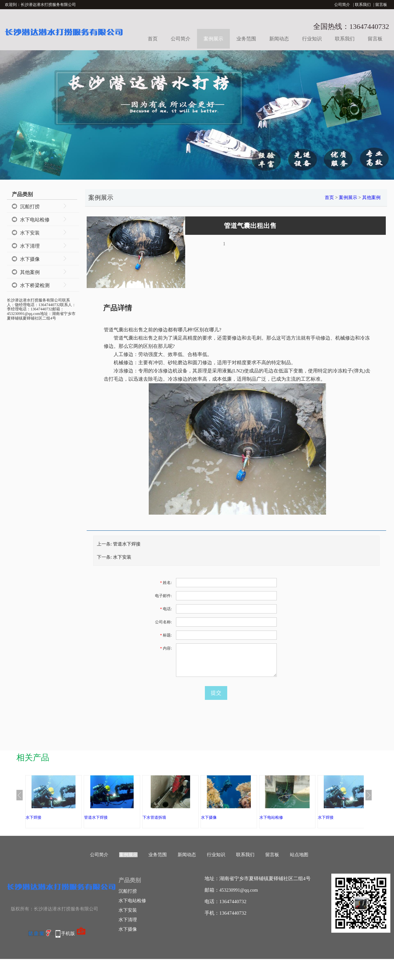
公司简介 (342, 5)
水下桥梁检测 (35, 285)
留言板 (381, 5)
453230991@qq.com (239, 890)
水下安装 (30, 233)
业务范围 (246, 39)
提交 (216, 693)
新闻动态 (279, 39)
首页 (153, 39)
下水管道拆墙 (154, 817)
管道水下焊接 (127, 544)
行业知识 (312, 39)
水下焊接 (33, 817)
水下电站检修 (35, 220)
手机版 (68, 934)
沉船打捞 (30, 207)
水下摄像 (30, 259)
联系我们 (363, 5)
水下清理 (30, 246)
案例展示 (213, 39)
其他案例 (30, 272)
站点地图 (299, 855)
